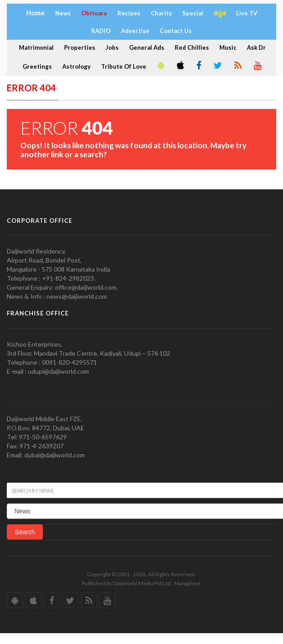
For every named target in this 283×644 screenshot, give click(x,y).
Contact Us (176, 31)
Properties (80, 47)
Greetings (37, 66)
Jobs (112, 47)
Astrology (77, 66)
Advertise (135, 31)
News (63, 13)
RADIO (101, 31)
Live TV (247, 13)
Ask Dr (256, 47)
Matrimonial (36, 47)
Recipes (129, 13)
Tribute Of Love (124, 66)
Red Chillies (192, 47)
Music (228, 47)
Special (193, 13)
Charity (161, 13)
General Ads (147, 47)
